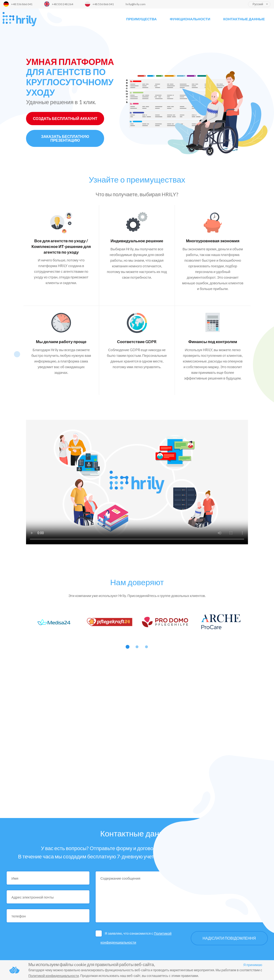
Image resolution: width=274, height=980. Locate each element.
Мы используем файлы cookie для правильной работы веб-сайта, (92, 964)
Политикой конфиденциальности (54, 976)
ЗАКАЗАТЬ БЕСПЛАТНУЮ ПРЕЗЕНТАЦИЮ (65, 138)
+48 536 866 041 (22, 4)
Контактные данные (244, 19)
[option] (54, 622)
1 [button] (128, 647)
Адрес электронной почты (33, 897)
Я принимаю (253, 965)
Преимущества (141, 19)
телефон (19, 916)
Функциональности (190, 19)
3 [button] (146, 647)
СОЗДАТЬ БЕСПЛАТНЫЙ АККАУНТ (65, 118)
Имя (15, 878)
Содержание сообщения (120, 878)
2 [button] (137, 647)
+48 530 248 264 (62, 4)
